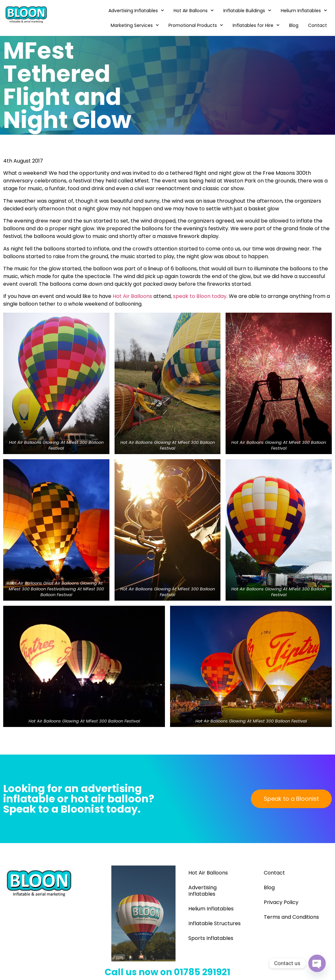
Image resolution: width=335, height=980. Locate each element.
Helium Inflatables (304, 11)
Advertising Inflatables (136, 11)
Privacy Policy (281, 902)
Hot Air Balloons (194, 11)
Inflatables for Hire (256, 25)
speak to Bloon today (200, 296)
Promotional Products (196, 25)
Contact (318, 25)
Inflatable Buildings (247, 11)
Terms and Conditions (291, 917)
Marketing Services (135, 25)
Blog (294, 25)
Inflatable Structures (215, 923)
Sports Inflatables (211, 938)
